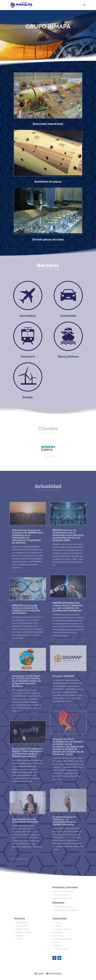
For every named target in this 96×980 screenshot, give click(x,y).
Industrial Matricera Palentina (66, 910)
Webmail (58, 945)
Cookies (57, 942)
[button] (47, 457)
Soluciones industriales (48, 124)
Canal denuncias (60, 949)
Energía (28, 397)
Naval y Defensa (68, 356)
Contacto (58, 926)
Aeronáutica (28, 316)
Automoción (68, 316)
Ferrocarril (28, 356)
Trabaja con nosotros (62, 929)
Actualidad (58, 932)
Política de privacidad (63, 939)
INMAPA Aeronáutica (63, 907)
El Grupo (58, 923)
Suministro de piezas (48, 182)
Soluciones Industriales (63, 891)
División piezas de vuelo (48, 239)
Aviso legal (58, 936)
